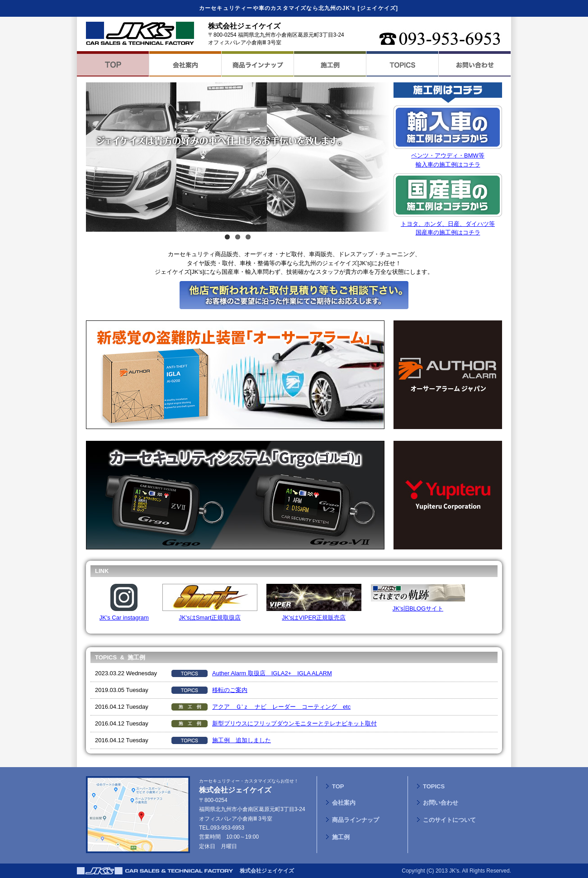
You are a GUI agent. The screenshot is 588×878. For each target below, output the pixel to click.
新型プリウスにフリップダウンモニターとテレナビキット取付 (294, 723)
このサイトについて (449, 820)
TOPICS (434, 786)
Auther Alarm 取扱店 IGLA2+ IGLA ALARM (272, 673)
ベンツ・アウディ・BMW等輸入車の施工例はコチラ (448, 156)
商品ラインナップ (356, 820)
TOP (338, 786)
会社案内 (344, 803)
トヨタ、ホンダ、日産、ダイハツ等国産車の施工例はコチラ (448, 224)
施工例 (341, 837)
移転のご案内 (230, 690)
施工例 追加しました (242, 740)
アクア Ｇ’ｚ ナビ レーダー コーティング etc (281, 707)
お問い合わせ (441, 803)
